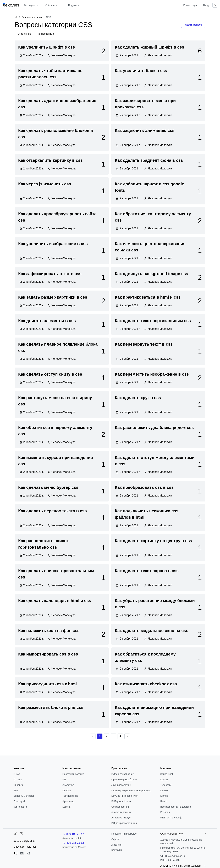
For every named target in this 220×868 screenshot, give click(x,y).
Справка (18, 785)
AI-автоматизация (121, 818)
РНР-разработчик (121, 801)
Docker (164, 780)
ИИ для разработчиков (124, 823)
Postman (165, 812)
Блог (16, 790)
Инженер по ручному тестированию (131, 790)
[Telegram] (15, 834)
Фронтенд (68, 801)
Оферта (116, 839)
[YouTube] (21, 834)
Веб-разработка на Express (176, 807)
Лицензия (117, 845)
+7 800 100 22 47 (73, 834)
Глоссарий (19, 801)
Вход (206, 5)
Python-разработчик (122, 774)
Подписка (74, 5)
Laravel (164, 790)
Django (164, 796)
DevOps (67, 790)
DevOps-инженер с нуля (125, 796)
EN (22, 854)
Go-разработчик (120, 807)
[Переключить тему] (215, 5)
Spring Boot (167, 774)
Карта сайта (20, 807)
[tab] (24, 34)
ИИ (64, 780)
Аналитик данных (121, 812)
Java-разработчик (121, 785)
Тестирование (70, 796)
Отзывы (18, 780)
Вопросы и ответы (32, 17)
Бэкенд (66, 807)
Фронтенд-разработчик (124, 780)
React (164, 801)
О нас (17, 774)
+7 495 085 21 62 (73, 843)
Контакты (117, 850)
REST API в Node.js (171, 818)
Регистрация (190, 5)
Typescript (166, 785)
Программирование (73, 774)
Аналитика (68, 785)
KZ (29, 854)
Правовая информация (124, 834)
